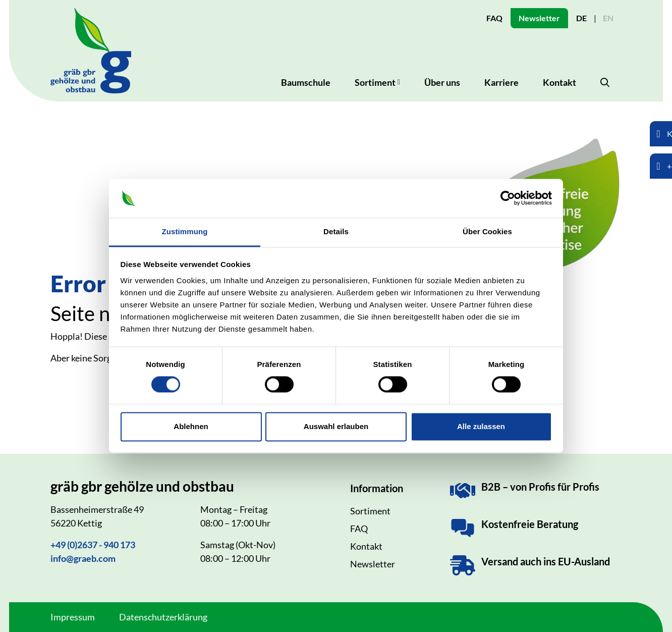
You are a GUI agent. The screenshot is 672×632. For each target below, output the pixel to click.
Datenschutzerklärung (163, 617)
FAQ (494, 18)
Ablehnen (191, 426)
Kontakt (559, 82)
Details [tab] (336, 231)
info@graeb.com (83, 558)
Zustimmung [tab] (185, 231)
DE (581, 18)
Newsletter (539, 18)
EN (608, 18)
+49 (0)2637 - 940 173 (93, 545)
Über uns (442, 82)
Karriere (501, 82)
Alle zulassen (481, 426)
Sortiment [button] (375, 82)
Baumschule (306, 82)
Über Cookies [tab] (487, 231)
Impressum (73, 617)
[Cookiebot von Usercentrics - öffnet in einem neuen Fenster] (508, 198)
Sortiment (370, 511)
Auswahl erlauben (336, 426)
